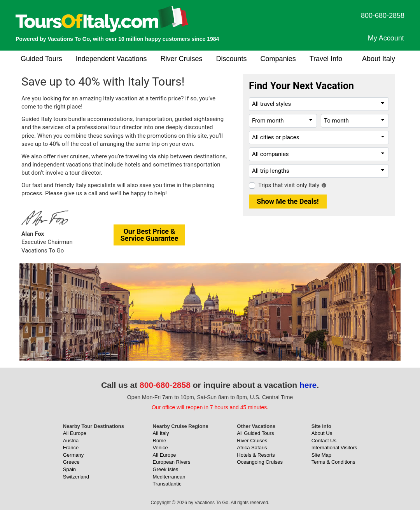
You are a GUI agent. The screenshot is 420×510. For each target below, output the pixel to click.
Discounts (232, 59)
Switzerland (76, 477)
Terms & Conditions (333, 462)
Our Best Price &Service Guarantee (150, 235)
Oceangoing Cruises (260, 462)
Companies (278, 59)
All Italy (161, 433)
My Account (386, 38)
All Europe (75, 433)
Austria (71, 441)
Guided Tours (41, 59)
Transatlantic (167, 484)
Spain (69, 469)
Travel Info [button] (326, 59)
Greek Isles (166, 469)
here (308, 385)
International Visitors (334, 448)
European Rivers (172, 462)
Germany (73, 455)
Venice (160, 448)
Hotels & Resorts (256, 455)
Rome (160, 441)
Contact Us (324, 441)
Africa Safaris (252, 448)
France (71, 448)
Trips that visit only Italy (289, 185)
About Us (322, 433)
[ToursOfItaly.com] (102, 19)
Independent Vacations (111, 59)
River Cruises (182, 59)
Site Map (321, 455)
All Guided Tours (255, 433)
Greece (71, 462)
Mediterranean (169, 477)
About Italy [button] (379, 59)
